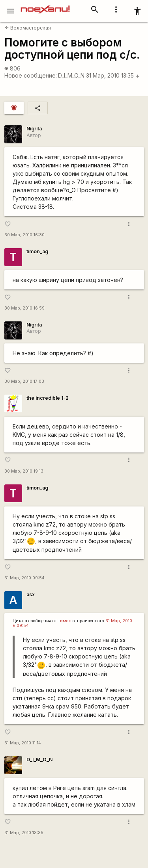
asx (31, 594)
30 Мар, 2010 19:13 (24, 471)
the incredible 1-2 (48, 398)
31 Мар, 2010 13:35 (113, 75)
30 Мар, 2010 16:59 (24, 308)
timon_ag (37, 251)
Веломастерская (28, 28)
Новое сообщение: (31, 75)
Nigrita (34, 129)
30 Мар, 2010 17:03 (24, 381)
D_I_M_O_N (71, 75)
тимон (65, 621)
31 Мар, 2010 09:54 (24, 578)
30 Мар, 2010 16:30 (24, 235)
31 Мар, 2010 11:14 (23, 743)
